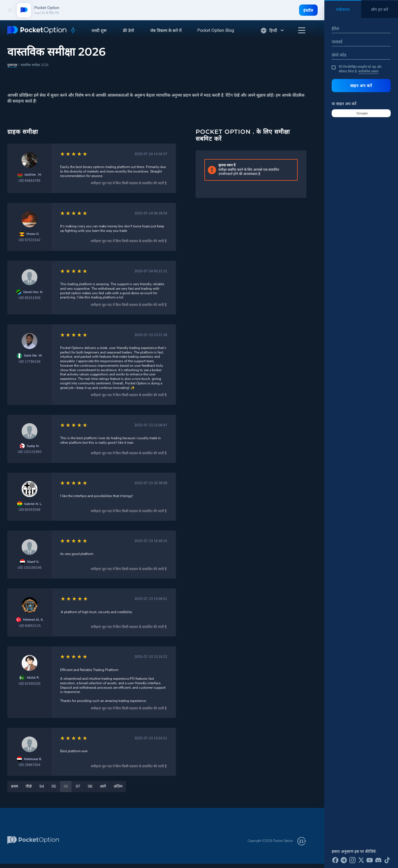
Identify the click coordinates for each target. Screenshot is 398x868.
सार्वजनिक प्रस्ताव (368, 71)
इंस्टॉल (308, 10)
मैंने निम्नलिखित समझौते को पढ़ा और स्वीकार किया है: (357, 69)
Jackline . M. (33, 174)
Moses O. (33, 234)
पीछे (29, 786)
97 (78, 786)
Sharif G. (33, 562)
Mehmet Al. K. (33, 619)
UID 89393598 (30, 510)
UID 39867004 (30, 765)
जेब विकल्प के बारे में (166, 31)
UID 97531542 (30, 240)
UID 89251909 (30, 298)
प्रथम (14, 786)
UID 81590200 (30, 684)
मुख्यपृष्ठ (12, 65)
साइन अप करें (361, 86)
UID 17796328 (30, 362)
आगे (103, 786)
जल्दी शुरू (99, 31)
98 (90, 786)
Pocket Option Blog (216, 30)
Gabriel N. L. (33, 504)
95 (54, 786)
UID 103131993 (30, 452)
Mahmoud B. (33, 759)
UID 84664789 (30, 181)
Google (362, 113)
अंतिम (118, 786)
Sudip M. (33, 446)
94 (42, 786)
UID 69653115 (30, 626)
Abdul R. (33, 677)
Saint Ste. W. (33, 355)
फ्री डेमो (128, 31)
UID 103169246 (30, 567)
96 (66, 786)
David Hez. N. (33, 292)
